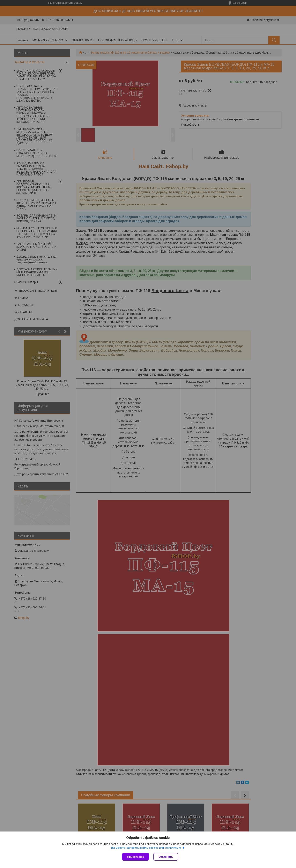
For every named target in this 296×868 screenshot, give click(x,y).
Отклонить (166, 857)
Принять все (136, 857)
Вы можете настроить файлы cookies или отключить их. (147, 848)
